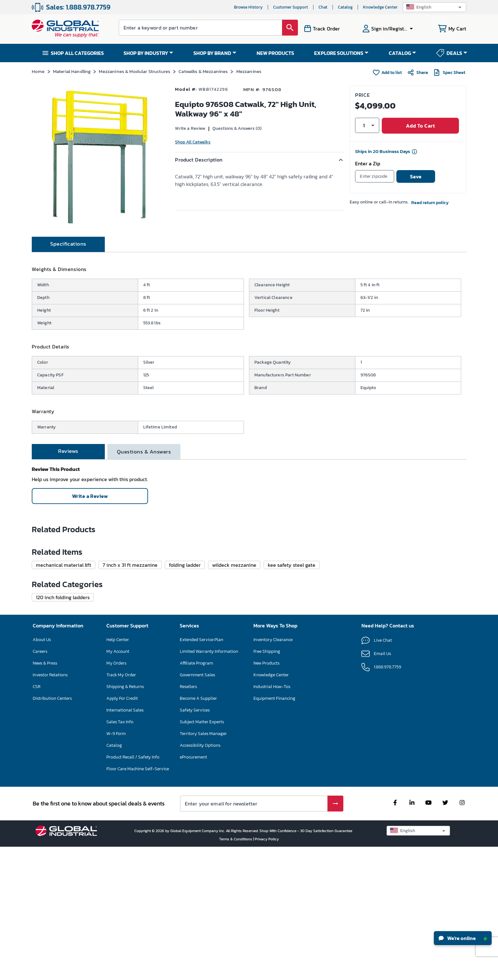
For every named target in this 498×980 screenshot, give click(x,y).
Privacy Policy (267, 972)
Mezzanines (249, 71)
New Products (266, 796)
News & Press (45, 796)
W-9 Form (116, 867)
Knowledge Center (380, 7)
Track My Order (121, 808)
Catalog (345, 7)
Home (38, 71)
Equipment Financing (274, 831)
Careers (40, 784)
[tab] (68, 267)
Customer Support (291, 7)
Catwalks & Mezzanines (203, 71)
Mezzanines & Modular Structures (135, 71)
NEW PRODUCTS (275, 53)
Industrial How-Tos (272, 820)
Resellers (188, 820)
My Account (118, 784)
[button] (434, 7)
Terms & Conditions (236, 972)
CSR (37, 820)
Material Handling (72, 71)
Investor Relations (50, 808)
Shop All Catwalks (193, 142)
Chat (323, 7)
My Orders (116, 796)
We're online (463, 938)
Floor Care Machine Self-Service (138, 902)
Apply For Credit (122, 831)
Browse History (248, 7)
